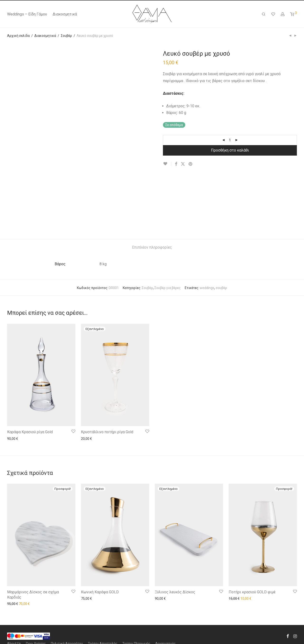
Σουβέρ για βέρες (168, 288)
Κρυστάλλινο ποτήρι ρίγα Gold (107, 432)
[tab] (152, 248)
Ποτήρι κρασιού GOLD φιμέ (252, 592)
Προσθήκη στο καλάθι (230, 150)
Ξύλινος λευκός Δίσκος (175, 592)
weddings (207, 288)
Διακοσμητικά (65, 14)
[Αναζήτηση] (264, 14)
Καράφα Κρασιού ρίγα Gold (30, 432)
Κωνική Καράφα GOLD (100, 592)
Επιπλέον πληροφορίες (152, 247)
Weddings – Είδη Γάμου (27, 14)
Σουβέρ (66, 36)
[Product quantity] (230, 140)
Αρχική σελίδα (18, 36)
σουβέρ (221, 288)
